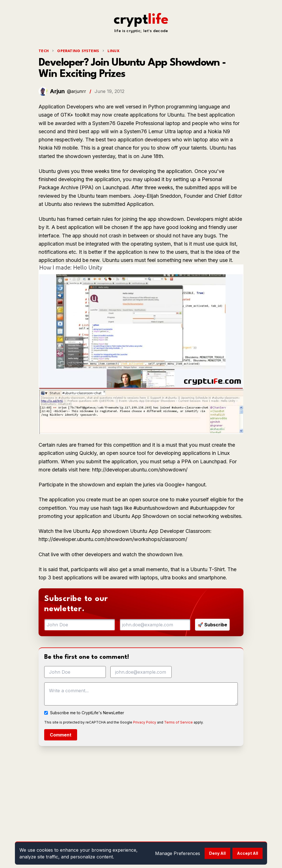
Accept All (248, 853)
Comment (61, 735)
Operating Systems (78, 51)
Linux (114, 51)
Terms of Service (178, 722)
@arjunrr (77, 91)
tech (44, 51)
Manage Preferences (178, 853)
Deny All (217, 853)
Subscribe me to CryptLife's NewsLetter (87, 713)
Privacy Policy (145, 722)
